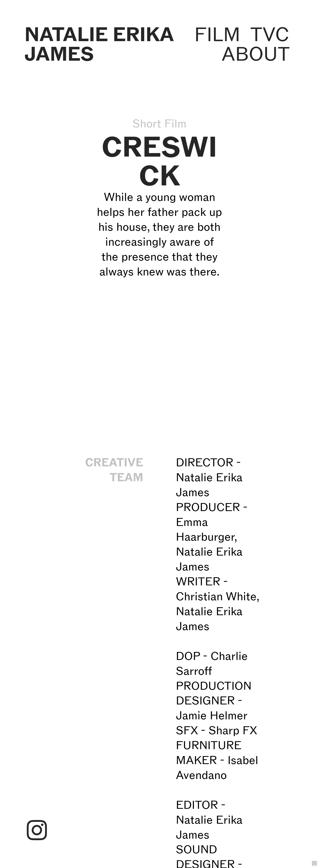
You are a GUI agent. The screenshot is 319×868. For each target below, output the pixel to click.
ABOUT (255, 54)
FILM (217, 34)
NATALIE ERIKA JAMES (99, 44)
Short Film (159, 123)
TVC (270, 34)
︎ (37, 831)
